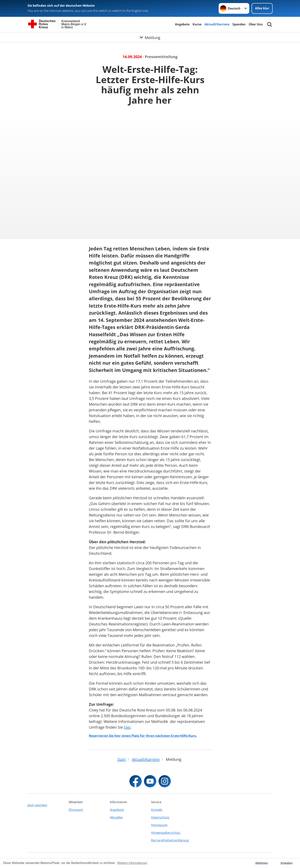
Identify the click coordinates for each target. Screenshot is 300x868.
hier (127, 727)
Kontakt (157, 810)
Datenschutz (160, 817)
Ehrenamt (76, 810)
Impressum (159, 825)
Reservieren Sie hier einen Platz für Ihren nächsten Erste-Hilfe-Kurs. (143, 736)
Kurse (197, 24)
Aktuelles (116, 817)
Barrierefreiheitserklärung (170, 840)
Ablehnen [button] (262, 863)
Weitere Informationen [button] (132, 863)
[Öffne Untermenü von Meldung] (150, 37)
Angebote (182, 24)
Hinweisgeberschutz (166, 833)
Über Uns (256, 24)
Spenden (239, 24)
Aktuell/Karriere (217, 24)
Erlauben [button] (287, 863)
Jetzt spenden (37, 805)
